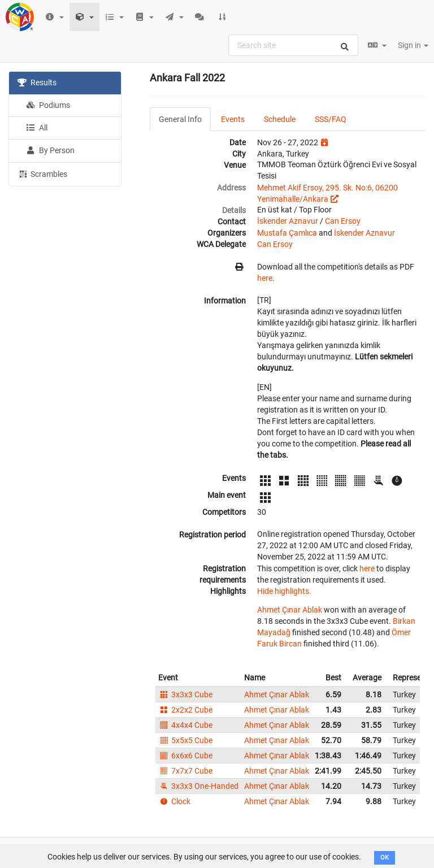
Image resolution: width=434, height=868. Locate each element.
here (265, 278)
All (37, 128)
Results (37, 83)
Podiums (48, 105)
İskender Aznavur (288, 221)
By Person (50, 150)
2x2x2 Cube (185, 710)
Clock (174, 801)
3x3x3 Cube (185, 695)
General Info (180, 119)
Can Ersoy (343, 221)
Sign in (413, 45)
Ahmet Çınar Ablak (290, 610)
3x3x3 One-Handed (198, 786)
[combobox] (293, 45)
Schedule (280, 119)
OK (385, 858)
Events (233, 119)
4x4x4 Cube (185, 725)
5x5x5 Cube (185, 740)
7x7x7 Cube (185, 771)
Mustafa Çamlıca (287, 233)
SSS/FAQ (331, 119)
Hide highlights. (284, 591)
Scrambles (42, 173)
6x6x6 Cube (185, 756)
